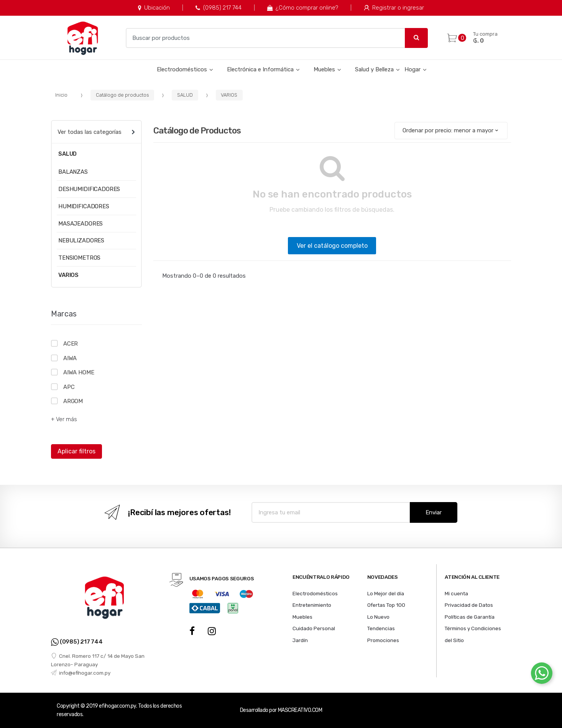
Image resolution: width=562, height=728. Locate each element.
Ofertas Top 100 (386, 605)
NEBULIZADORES (81, 240)
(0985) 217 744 (218, 8)
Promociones (383, 640)
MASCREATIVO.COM (300, 710)
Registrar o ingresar (394, 8)
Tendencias (381, 628)
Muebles (324, 69)
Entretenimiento (312, 605)
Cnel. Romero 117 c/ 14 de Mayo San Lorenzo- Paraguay (98, 660)
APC (69, 387)
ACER (71, 344)
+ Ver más (64, 419)
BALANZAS (73, 172)
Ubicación (154, 8)
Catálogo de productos (122, 95)
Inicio (61, 95)
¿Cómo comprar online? (303, 8)
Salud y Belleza (374, 69)
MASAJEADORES (81, 224)
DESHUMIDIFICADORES (89, 189)
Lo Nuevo (378, 617)
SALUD (185, 95)
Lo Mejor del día (386, 593)
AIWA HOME (79, 372)
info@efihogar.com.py (81, 673)
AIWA (70, 358)
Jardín (300, 640)
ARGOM (73, 401)
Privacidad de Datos (469, 605)
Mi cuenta (456, 593)
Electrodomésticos (182, 69)
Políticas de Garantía (470, 617)
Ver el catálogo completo (332, 246)
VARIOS (229, 95)
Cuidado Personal (314, 628)
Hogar (412, 69)
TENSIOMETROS (79, 258)
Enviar (434, 512)
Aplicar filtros (76, 451)
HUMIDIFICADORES (84, 206)
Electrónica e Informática (260, 69)
